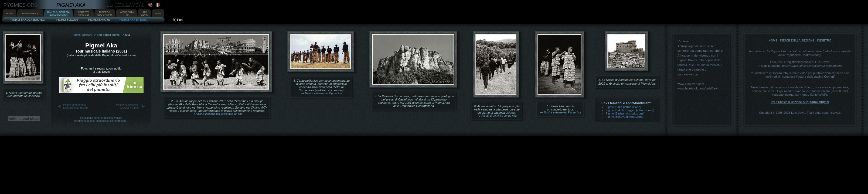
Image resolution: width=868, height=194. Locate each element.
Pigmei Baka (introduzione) (623, 107)
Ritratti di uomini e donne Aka (499, 116)
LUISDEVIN (144, 13)
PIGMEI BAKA (30, 13)
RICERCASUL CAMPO (105, 13)
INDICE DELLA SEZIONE (797, 40)
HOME (10, 13)
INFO (158, 13)
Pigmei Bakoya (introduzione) (625, 117)
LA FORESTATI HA (126, 13)
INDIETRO (824, 40)
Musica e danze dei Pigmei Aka (324, 93)
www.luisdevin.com (691, 84)
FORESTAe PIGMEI (84, 13)
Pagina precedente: (76, 106)
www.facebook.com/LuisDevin (698, 88)
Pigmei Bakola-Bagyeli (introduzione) (630, 110)
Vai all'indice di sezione (800, 102)
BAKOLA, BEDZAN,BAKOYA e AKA (59, 13)
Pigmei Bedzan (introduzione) (625, 113)
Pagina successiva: (128, 106)
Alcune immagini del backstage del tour (219, 114)
